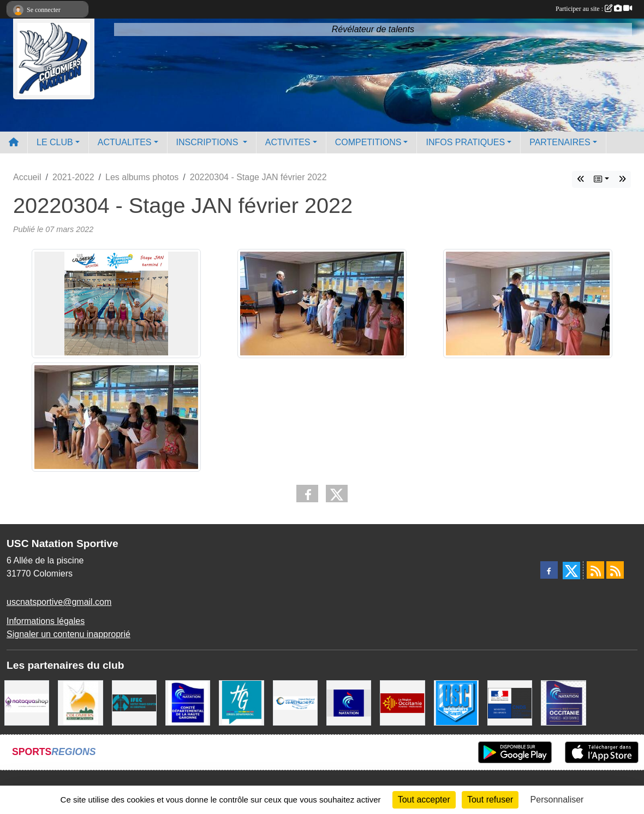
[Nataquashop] (27, 702)
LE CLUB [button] (55, 142)
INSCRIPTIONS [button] (208, 142)
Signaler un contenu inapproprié (68, 634)
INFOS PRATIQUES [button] (465, 142)
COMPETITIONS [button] (368, 142)
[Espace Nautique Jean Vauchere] (295, 702)
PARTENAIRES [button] (560, 142)
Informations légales (46, 621)
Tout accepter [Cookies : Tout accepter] (424, 800)
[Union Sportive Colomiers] (456, 702)
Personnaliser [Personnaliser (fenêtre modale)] (557, 800)
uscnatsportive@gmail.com (59, 602)
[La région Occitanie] (402, 702)
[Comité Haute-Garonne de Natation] (188, 702)
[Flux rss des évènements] (615, 570)
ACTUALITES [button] (125, 142)
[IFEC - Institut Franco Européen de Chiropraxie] (134, 702)
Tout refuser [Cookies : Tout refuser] (490, 800)
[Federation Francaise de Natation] (349, 702)
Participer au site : (594, 9)
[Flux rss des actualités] (595, 570)
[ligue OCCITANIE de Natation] (563, 702)
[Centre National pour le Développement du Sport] (510, 702)
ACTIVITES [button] (288, 142)
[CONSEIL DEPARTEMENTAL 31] (241, 702)
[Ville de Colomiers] (80, 702)
